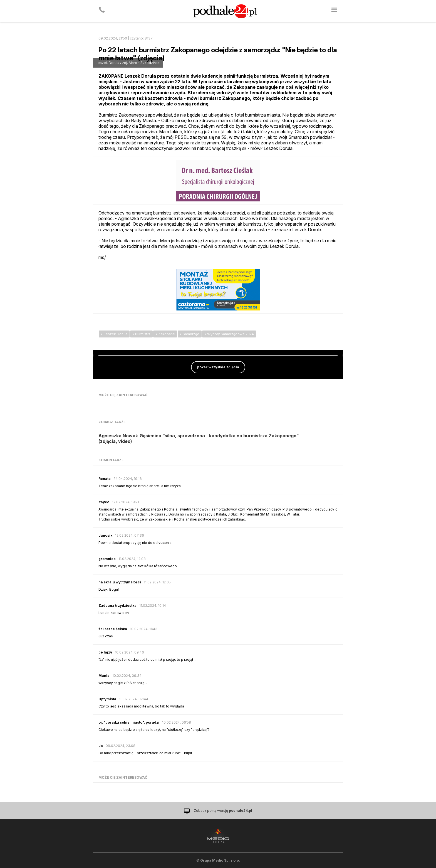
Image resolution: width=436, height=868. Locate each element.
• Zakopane (165, 334)
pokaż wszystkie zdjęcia (218, 367)
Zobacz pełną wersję (223, 811)
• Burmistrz (141, 334)
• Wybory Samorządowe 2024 (229, 334)
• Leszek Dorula (114, 334)
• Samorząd (190, 334)
